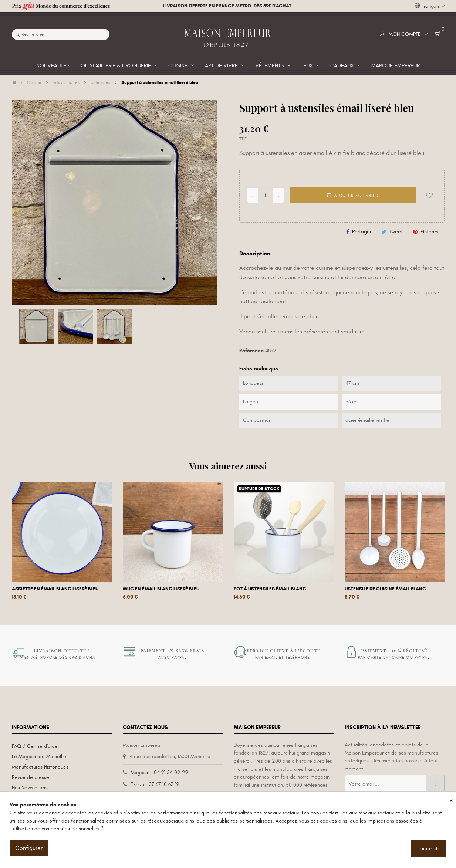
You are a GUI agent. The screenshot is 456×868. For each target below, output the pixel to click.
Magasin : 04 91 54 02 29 (159, 772)
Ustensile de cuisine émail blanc (385, 589)
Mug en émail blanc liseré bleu (161, 589)
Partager (362, 232)
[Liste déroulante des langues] (430, 6)
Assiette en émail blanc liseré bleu (55, 589)
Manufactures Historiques (40, 767)
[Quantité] (266, 195)
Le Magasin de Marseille (39, 757)
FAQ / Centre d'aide (35, 746)
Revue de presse (31, 777)
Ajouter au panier (353, 196)
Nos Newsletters (30, 788)
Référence (251, 351)
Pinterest (430, 232)
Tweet (396, 232)
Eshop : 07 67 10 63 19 (155, 784)
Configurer (29, 848)
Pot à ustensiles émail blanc (270, 589)
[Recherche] (61, 34)
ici (363, 332)
